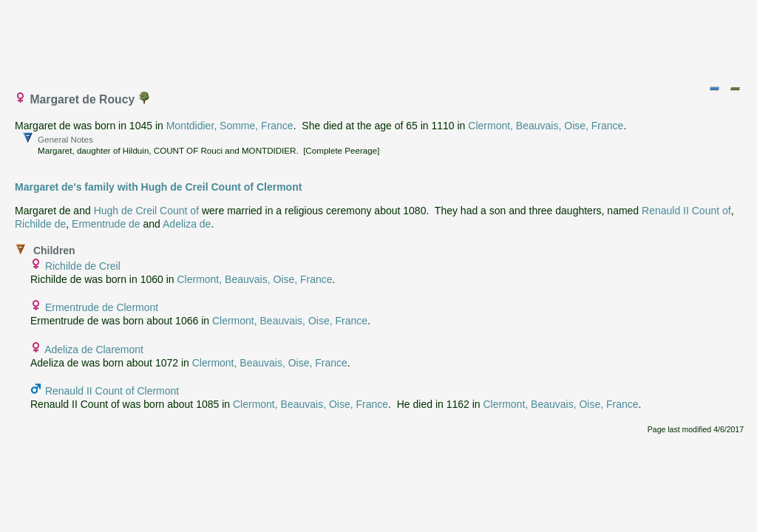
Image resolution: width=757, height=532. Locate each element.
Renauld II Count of (686, 211)
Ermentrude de (106, 224)
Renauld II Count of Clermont (112, 391)
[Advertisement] (379, 39)
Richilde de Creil (83, 266)
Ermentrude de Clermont (102, 307)
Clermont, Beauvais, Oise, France (546, 126)
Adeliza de (187, 224)
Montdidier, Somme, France (230, 126)
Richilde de (40, 224)
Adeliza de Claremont (94, 349)
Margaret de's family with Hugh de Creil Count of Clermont (158, 187)
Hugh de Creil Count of (146, 211)
